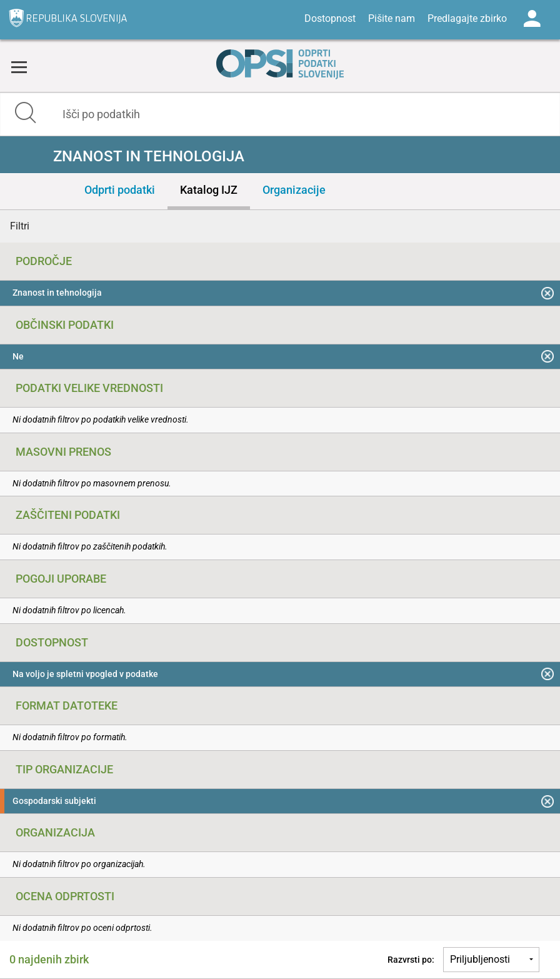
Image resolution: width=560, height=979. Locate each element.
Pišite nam (392, 18)
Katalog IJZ (209, 190)
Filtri (20, 226)
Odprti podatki (120, 190)
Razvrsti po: (411, 960)
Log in (532, 19)
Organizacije (294, 190)
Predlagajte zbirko (467, 18)
